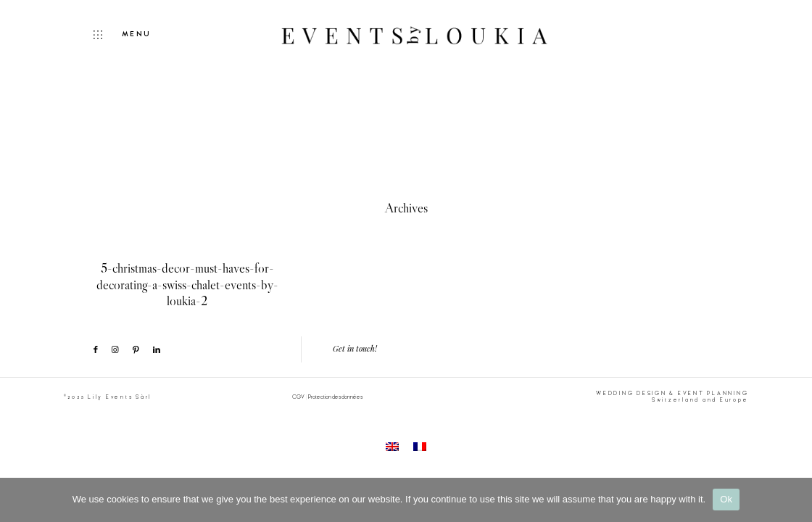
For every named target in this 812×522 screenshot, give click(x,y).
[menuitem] (392, 446)
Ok (726, 499)
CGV (298, 397)
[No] (794, 500)
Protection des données (335, 397)
